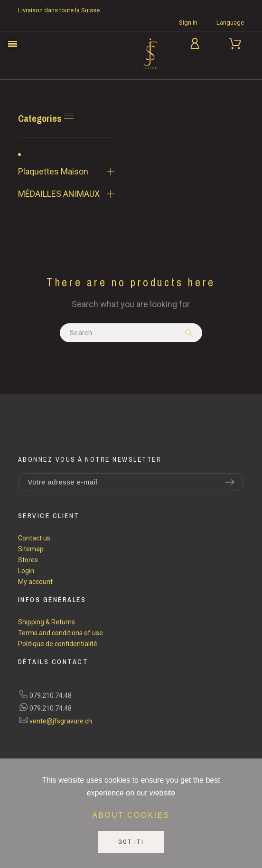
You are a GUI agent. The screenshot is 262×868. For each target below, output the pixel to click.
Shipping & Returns (47, 622)
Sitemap (31, 549)
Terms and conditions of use (61, 633)
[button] (13, 44)
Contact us (34, 538)
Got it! (131, 842)
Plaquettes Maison (53, 171)
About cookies (131, 815)
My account (35, 582)
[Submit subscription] (230, 482)
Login (26, 571)
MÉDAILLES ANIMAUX (59, 194)
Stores (28, 560)
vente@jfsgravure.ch (61, 721)
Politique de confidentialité (58, 644)
